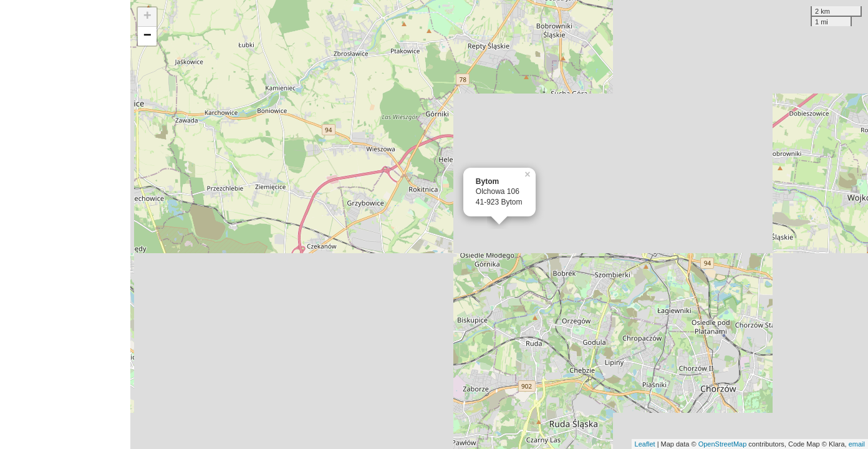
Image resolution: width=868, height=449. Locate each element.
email (857, 444)
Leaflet (645, 444)
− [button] (147, 36)
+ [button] (147, 17)
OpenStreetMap (723, 444)
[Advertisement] (65, 224)
